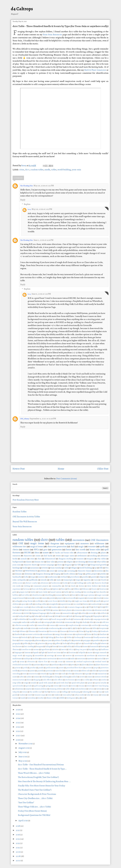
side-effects (58, 680)
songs (26, 683)
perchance (56, 665)
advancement (82, 553)
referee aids (85, 671)
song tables (17, 683)
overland (64, 577)
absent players (66, 610)
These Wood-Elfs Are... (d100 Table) (34, 773)
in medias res (26, 650)
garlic (69, 640)
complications (73, 625)
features (16, 637)
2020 (18, 735)
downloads (104, 631)
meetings (50, 656)
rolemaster (78, 674)
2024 (18, 718)
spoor (24, 604)
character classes (85, 571)
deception (103, 628)
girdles (25, 643)
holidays (77, 646)
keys (90, 650)
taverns (99, 689)
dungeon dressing (43, 574)
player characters (102, 665)
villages (74, 568)
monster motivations (49, 659)
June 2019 (23, 757)
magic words (17, 656)
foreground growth (98, 565)
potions (60, 562)
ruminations (102, 674)
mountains (34, 568)
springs (48, 686)
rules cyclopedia (19, 580)
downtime (29, 574)
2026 (18, 710)
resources (16, 556)
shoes (29, 680)
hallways (73, 643)
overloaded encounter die (22, 665)
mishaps (27, 659)
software (95, 680)
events (58, 556)
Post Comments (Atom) (67, 479)
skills (91, 601)
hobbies (16, 595)
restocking (16, 674)
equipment (70, 543)
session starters (18, 680)
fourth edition (69, 574)
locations (72, 653)
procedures (75, 577)
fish (45, 637)
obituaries (31, 662)
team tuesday (56, 568)
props (96, 668)
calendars (87, 619)
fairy (96, 634)
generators (57, 550)
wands (23, 698)
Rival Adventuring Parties (34, 610)
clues (39, 559)
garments (77, 640)
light (43, 653)
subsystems (19, 689)
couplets (18, 628)
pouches (33, 668)
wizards (46, 607)
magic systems (89, 595)
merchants (91, 656)
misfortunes (17, 659)
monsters (85, 543)
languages (18, 653)
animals (24, 559)
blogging (87, 616)
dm (107, 571)
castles (89, 583)
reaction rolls (71, 598)
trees (50, 695)
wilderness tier (19, 546)
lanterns (28, 653)
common (53, 625)
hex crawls (81, 550)
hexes (69, 550)
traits (59, 580)
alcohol (26, 613)
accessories (78, 610)
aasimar (56, 610)
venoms (96, 695)
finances (38, 637)
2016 (18, 835)
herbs (66, 592)
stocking (94, 556)
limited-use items (54, 653)
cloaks (85, 622)
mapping (29, 656)
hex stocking (89, 592)
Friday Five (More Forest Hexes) (32, 811)
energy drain (60, 634)
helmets (103, 643)
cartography (48, 622)
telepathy (16, 692)
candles (32, 622)
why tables (102, 559)
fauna (48, 589)
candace (24, 622)
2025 (18, 714)
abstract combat (31, 583)
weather (41, 698)
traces (104, 604)
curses (38, 556)
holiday (69, 646)
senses (90, 677)
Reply (23, 200)
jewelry (103, 574)
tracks (15, 607)
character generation (57, 546)
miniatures (102, 656)
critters (33, 628)
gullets (58, 643)
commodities (42, 625)
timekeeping (75, 692)
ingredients (45, 650)
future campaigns (26, 640)
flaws (63, 589)
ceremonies (69, 622)
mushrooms (53, 577)
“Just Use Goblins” (26, 802)
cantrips (61, 571)
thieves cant (55, 692)
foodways (78, 637)
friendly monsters (100, 637)
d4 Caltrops (22, 9)
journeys (59, 595)
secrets (82, 677)
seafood (74, 677)
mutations (81, 659)
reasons (76, 671)
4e (96, 568)
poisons (18, 668)
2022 (18, 727)
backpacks (22, 616)
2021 (18, 731)
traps (78, 580)
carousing (71, 571)
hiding (48, 646)
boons (31, 619)
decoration (98, 571)
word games (71, 698)
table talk (69, 689)
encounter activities (33, 634)
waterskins (32, 698)
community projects (41, 586)
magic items (37, 543)
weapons (90, 559)
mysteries (91, 659)
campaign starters (100, 619)
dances (88, 628)
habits (33, 592)
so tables (86, 680)
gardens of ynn (59, 640)
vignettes (87, 580)
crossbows (42, 628)
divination (73, 631)
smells (47, 170)
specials (29, 686)
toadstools (95, 604)
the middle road (36, 692)
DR (90, 607)
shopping (37, 680)
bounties (46, 619)
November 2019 (26, 744)
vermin (104, 695)
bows (72, 583)
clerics (16, 550)
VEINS (48, 610)
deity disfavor (93, 586)
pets (73, 665)
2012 (18, 848)
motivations (63, 659)
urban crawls (79, 695)
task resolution (80, 689)
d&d (66, 586)
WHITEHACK (31, 571)
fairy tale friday (38, 589)
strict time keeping (101, 686)
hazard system (56, 592)
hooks (25, 568)
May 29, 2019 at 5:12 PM (42, 209)
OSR (20, 610)
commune (62, 625)
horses (85, 646)
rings (50, 674)
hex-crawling (29, 646)
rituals (99, 598)
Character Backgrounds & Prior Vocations (37, 794)
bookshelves (22, 619)
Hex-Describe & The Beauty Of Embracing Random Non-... (44, 781)
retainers (90, 598)
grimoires (41, 643)
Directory (29, 500)
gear (45, 550)
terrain (25, 692)
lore (79, 595)
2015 (18, 839)
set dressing (80, 562)
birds (70, 616)
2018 (18, 826)
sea (44, 601)
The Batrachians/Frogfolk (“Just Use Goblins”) (38, 777)
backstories (56, 583)
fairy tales (51, 562)
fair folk (78, 565)
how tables (25, 595)
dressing (94, 553)
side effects (47, 680)
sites (79, 680)
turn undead (67, 695)
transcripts (68, 580)
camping (16, 622)
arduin (83, 613)
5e (85, 607)
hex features (17, 646)
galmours (38, 640)
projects (60, 598)
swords (44, 580)
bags (30, 616)
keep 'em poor (81, 650)
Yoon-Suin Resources (52, 35)
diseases (63, 631)
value (88, 695)
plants (103, 553)
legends (36, 653)
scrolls (38, 601)
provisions (24, 671)
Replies (27, 204)
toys (100, 692)
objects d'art (43, 662)
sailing (17, 601)
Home (61, 469)
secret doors (53, 601)
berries (63, 616)
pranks (41, 668)
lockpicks (82, 653)
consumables (57, 586)
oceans (60, 662)
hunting (104, 646)
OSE (21, 543)
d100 (27, 170)
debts (95, 628)
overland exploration (84, 662)
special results (18, 686)
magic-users (102, 595)
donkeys (95, 631)
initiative (55, 650)
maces (90, 653)
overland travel (101, 662)
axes (14, 616)
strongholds (54, 604)
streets (89, 686)
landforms (105, 650)
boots (38, 619)
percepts (46, 665)
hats (80, 643)
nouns (22, 662)
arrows (91, 613)
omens (44, 598)
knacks (67, 595)
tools (66, 568)
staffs (30, 604)
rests (25, 674)
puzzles (85, 577)
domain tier (39, 562)
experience (17, 589)
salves (22, 677)
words (62, 607)
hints (54, 646)
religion (69, 562)
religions (103, 577)
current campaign (47, 565)
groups (50, 643)
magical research (19, 598)
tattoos (91, 689)
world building (64, 170)
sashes (29, 677)
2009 (18, 852)
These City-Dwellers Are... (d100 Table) (35, 798)
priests (61, 668)
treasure (92, 546)
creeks (26, 628)
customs (65, 628)
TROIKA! (19, 571)
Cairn (96, 580)
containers (85, 625)
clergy (78, 622)
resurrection (33, 674)
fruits (15, 640)
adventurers (17, 613)
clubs (91, 622)
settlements (82, 556)
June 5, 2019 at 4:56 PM (44, 240)
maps (33, 577)
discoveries (53, 631)
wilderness (99, 543)
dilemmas (32, 631)
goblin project (91, 574)
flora (69, 589)
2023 (18, 723)
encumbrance (48, 634)
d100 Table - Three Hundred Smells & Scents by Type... (42, 769)
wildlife (62, 698)
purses (32, 671)
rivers (57, 674)
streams (81, 686)
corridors (95, 625)
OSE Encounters (100, 540)
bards (43, 616)
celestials (59, 622)
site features (70, 680)
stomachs (65, 686)
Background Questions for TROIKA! (34, 815)
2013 (18, 843)
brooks (68, 619)
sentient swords (101, 677)
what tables (101, 562)
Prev (15, 500)
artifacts (103, 613)
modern (36, 659)
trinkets (57, 695)
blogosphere (98, 616)
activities (88, 610)
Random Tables (20, 512)
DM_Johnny (25, 419)
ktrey (29, 209)
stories (73, 686)
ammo (58, 613)
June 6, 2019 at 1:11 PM (41, 294)
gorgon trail (24, 592)
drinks (104, 586)
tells (52, 580)
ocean (52, 662)
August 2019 (24, 748)
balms (37, 616)
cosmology (104, 625)
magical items (37, 546)
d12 (72, 628)
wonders (54, 607)
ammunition (67, 613)
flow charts (60, 637)
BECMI (27, 553)
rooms (106, 598)
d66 (81, 628)
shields (63, 601)
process (88, 668)
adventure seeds (100, 610)
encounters (78, 540)
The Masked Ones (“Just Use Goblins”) (35, 790)
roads (63, 674)
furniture (103, 589)
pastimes (37, 665)
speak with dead (62, 683)
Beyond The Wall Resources (25, 522)
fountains (87, 637)
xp (79, 698)
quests (94, 577)
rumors (26, 550)
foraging (57, 574)
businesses (77, 619)
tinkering (86, 692)
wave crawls (24, 607)
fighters (56, 589)
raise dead (59, 671)
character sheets (30, 565)
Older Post (103, 469)
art (97, 613)
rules (93, 674)
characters (28, 556)
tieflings (65, 692)
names (46, 553)
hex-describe (101, 592)
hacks (65, 643)
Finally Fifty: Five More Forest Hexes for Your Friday (42, 786)
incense (36, 650)
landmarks (17, 577)
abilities (43, 571)
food (86, 565)
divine (81, 631)
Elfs (101, 568)
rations (68, 671)
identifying (49, 595)
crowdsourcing (54, 628)
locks (26, 577)
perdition (65, 665)
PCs (107, 568)
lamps (96, 650)
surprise (29, 689)
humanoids (94, 646)
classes (29, 562)
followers (85, 589)
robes (70, 674)
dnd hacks (48, 556)
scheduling (46, 677)
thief (46, 692)
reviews (45, 568)
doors (60, 565)
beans (50, 616)
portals (52, 598)
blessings (78, 616)
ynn (83, 698)
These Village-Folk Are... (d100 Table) (34, 807)
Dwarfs (103, 580)
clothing (27, 586)
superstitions (66, 604)
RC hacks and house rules (63, 553)
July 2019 (23, 752)
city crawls (17, 586)
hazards (87, 643)
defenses (23, 631)
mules (73, 659)
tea (105, 689)
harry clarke (43, 592)
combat (32, 625)
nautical (100, 659)
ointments (69, 662)
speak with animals (46, 683)
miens (30, 598)
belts (57, 616)
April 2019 (23, 821)
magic (81, 546)
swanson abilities (41, 689)
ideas (37, 553)
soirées (104, 680)
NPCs (36, 550)
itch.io (71, 650)
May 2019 (23, 761)
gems (105, 640)
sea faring (56, 677)
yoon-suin (76, 170)
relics (94, 671)
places (84, 665)
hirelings (16, 568)
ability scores (18, 583)
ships (70, 601)
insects (64, 650)
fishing (51, 637)
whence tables (51, 698)
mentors (69, 656)
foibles (69, 637)
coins (98, 622)
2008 (18, 856)
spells (102, 546)
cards (40, 622)
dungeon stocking (66, 559)
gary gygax (87, 640)
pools (25, 668)
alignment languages (39, 613)
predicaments (51, 668)
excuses (70, 634)
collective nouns (21, 625)
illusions (16, 650)
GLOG (96, 607)
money (37, 598)
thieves (86, 604)
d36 (76, 628)
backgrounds (18, 562)
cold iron (105, 622)
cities (22, 170)
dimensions (42, 631)
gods (14, 592)
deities (81, 586)
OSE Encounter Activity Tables (26, 517)
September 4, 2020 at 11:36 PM (43, 419)
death (73, 586)
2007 (18, 860)
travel (30, 695)
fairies (89, 634)
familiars (103, 634)
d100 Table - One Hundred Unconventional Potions (41, 765)
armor (52, 571)
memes (60, 656)
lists (65, 653)
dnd (72, 546)
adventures (44, 583)
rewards (43, 674)
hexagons (40, 646)
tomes (94, 692)
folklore (77, 589)
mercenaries (79, 656)
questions (49, 671)
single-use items (81, 601)
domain (18, 574)
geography (16, 643)
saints (15, 677)
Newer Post (19, 469)
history (61, 646)
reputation (102, 671)
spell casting (39, 686)
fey (31, 637)
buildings (80, 583)
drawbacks (19, 634)
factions (26, 589)
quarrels (40, 671)
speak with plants (78, 683)
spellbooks (33, 580)
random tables (37, 170)
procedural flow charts (75, 668)
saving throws (27, 601)
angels (76, 613)
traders (22, 695)
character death (100, 583)
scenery (36, 677)
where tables (36, 607)
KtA (102, 607)
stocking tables (41, 604)
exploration (80, 634)
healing (95, 643)
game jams (48, 640)
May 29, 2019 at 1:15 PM (44, 186)
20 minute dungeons (75, 607)
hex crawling (76, 592)
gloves (33, 643)
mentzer (42, 577)
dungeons (55, 543)
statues (56, 686)
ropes (87, 674)
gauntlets (97, 640)
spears (90, 683)
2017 (18, 830)
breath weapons (57, 619)
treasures (80, 559)
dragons (68, 565)
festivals (24, 637)
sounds (33, 683)
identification (37, 595)
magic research (101, 653)
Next (36, 500)
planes (91, 665)
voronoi (15, 698)
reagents (81, 598)
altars (51, 613)
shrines (91, 562)
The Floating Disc (27, 186)
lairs (74, 595)
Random (21, 500)
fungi (80, 574)
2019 (18, 740)
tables (54, 170)
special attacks (101, 683)
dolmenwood (50, 559)
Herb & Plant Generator (95, 70)
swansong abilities (56, 689)
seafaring (65, 677)
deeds (15, 631)
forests (94, 589)
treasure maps (40, 695)
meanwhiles (40, 656)
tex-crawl (77, 604)
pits (78, 665)
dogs (88, 631)
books (65, 583)
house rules (95, 550)
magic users (69, 556)
